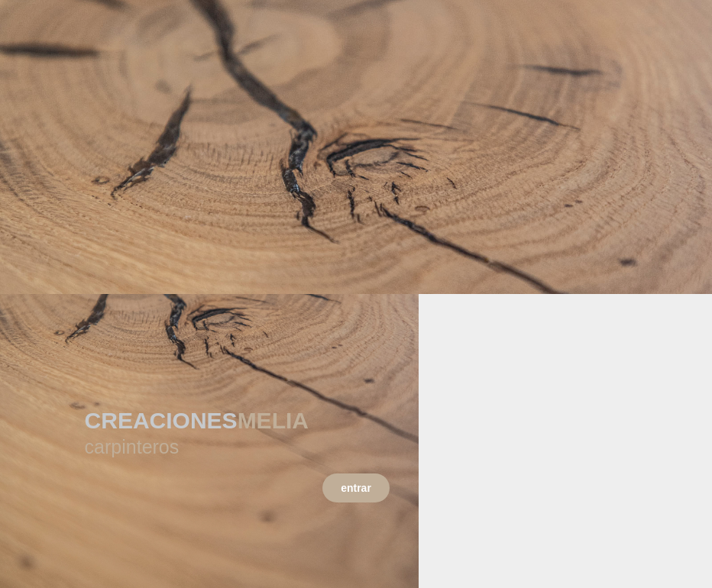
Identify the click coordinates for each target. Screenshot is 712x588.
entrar (356, 488)
